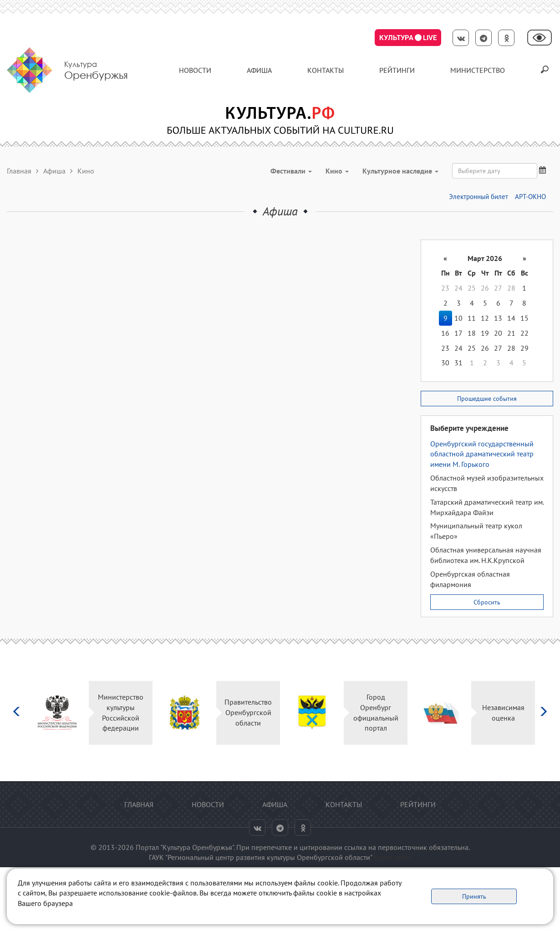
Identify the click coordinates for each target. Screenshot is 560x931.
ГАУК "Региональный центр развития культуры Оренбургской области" (260, 857)
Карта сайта (393, 857)
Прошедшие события (487, 399)
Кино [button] (337, 171)
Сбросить (487, 602)
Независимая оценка (503, 713)
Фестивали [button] (291, 171)
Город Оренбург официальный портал (376, 713)
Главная (19, 171)
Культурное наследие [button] (400, 171)
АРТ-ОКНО (530, 197)
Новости (195, 70)
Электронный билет (479, 197)
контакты (326, 70)
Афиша (259, 70)
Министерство (478, 70)
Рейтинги (397, 70)
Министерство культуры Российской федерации (121, 713)
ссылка (355, 847)
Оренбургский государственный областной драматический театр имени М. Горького (482, 454)
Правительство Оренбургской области (248, 712)
